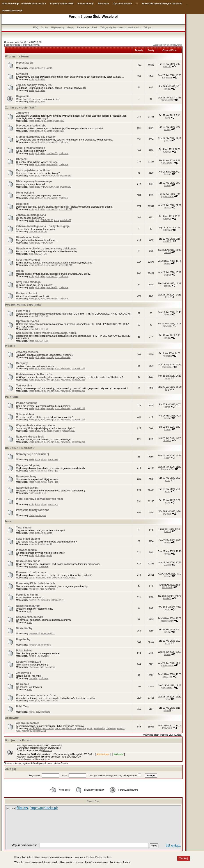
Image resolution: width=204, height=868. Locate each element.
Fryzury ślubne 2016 (62, 4)
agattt (49, 68)
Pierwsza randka (26, 550)
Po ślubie (12, 397)
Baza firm (103, 4)
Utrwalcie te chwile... (29, 237)
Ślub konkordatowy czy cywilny (36, 137)
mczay (167, 129)
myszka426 (35, 600)
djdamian (167, 230)
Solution (167, 440)
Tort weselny (24, 386)
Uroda (20, 271)
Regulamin (23, 96)
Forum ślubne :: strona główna (22, 45)
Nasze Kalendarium (28, 606)
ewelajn (50, 357)
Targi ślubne (24, 528)
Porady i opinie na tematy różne (36, 695)
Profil (95, 27)
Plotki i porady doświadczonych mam (39, 499)
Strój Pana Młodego (28, 282)
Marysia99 (167, 728)
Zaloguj (147, 27)
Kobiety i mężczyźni (28, 662)
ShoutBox (93, 801)
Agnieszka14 (167, 163)
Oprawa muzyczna (27, 321)
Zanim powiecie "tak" (20, 108)
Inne (8, 521)
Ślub (5, 4)
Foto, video (23, 311)
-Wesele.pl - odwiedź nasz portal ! (27, 4)
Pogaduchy (23, 639)
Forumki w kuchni (27, 595)
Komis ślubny (86, 4)
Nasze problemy (26, 477)
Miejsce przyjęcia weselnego (34, 181)
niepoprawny (167, 621)
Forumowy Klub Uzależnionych (35, 583)
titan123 (167, 67)
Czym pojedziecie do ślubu (33, 170)
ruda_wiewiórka (63, 357)
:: (137, 4)
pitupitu (167, 275)
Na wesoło (22, 684)
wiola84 (167, 710)
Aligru (167, 610)
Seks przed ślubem (28, 539)
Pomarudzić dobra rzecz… (32, 572)
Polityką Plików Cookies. (99, 857)
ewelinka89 (59, 121)
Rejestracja (83, 27)
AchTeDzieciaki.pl (12, 11)
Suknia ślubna (25, 414)
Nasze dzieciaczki (27, 488)
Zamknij (184, 858)
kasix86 (167, 286)
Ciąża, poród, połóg (28, 465)
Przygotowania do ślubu (31, 126)
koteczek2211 (66, 209)
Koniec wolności (26, 293)
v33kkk (167, 208)
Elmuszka (71, 728)
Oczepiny (22, 363)
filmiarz (167, 315)
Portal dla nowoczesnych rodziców (162, 4)
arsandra (33, 567)
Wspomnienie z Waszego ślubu (35, 425)
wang (167, 378)
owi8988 (167, 241)
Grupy (71, 27)
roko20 (167, 252)
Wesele (10, 346)
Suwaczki (22, 74)
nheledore (64, 142)
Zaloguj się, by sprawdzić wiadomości (120, 27)
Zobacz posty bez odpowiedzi (168, 45)
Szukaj (45, 27)
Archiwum (12, 718)
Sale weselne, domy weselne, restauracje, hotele (46, 333)
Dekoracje (22, 204)
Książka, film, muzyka (29, 617)
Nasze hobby (24, 628)
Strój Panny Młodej (28, 260)
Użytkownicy (58, 27)
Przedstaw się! (25, 63)
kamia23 (167, 599)
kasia (31, 68)
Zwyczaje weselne (27, 352)
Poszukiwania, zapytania (23, 305)
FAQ (36, 27)
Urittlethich (167, 587)
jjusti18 (167, 141)
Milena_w (47, 750)
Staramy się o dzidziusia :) (32, 454)
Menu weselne (25, 193)
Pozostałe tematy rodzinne (33, 510)
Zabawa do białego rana (31, 215)
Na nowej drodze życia (30, 437)
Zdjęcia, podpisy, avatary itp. (34, 85)
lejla (167, 297)
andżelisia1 (167, 367)
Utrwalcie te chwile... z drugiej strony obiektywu (46, 249)
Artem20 (167, 152)
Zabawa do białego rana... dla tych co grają (43, 226)
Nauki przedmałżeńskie (30, 148)
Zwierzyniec (23, 673)
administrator (167, 100)
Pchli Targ (22, 706)
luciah (167, 458)
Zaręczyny (22, 113)
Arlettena (167, 356)
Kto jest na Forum (18, 740)
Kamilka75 (167, 78)
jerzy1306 (167, 326)
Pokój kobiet (24, 651)
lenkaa (167, 89)
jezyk (167, 118)
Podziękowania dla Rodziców (34, 374)
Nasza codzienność (28, 561)
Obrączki (22, 159)
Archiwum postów (27, 723)
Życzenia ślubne (123, 4)
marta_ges (53, 460)
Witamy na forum (17, 57)
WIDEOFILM (47, 176)
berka (167, 407)
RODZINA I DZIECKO (20, 448)
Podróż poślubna (27, 403)
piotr (37, 68)
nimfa (44, 460)
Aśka (43, 68)
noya (167, 699)
